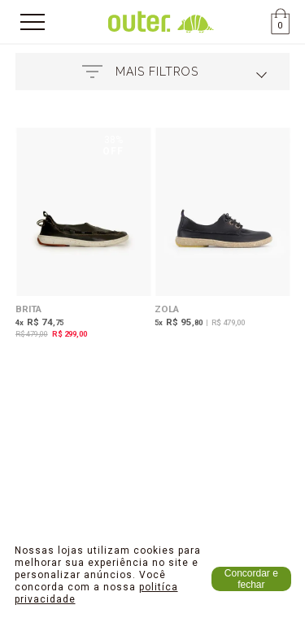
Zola (167, 309)
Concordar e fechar (251, 579)
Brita (28, 309)
